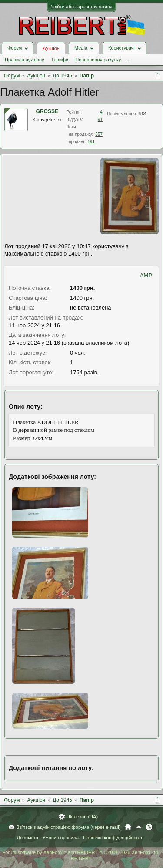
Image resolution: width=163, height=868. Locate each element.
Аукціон (51, 48)
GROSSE (47, 111)
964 (143, 114)
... (130, 60)
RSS (149, 827)
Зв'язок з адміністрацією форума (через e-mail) (69, 827)
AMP (146, 275)
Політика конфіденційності (112, 838)
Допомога (27, 838)
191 (91, 142)
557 (99, 134)
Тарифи (60, 60)
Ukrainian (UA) (82, 817)
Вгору (139, 827)
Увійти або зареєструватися (82, 7)
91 (100, 119)
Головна (128, 827)
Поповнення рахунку (98, 60)
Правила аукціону (24, 60)
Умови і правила (61, 838)
